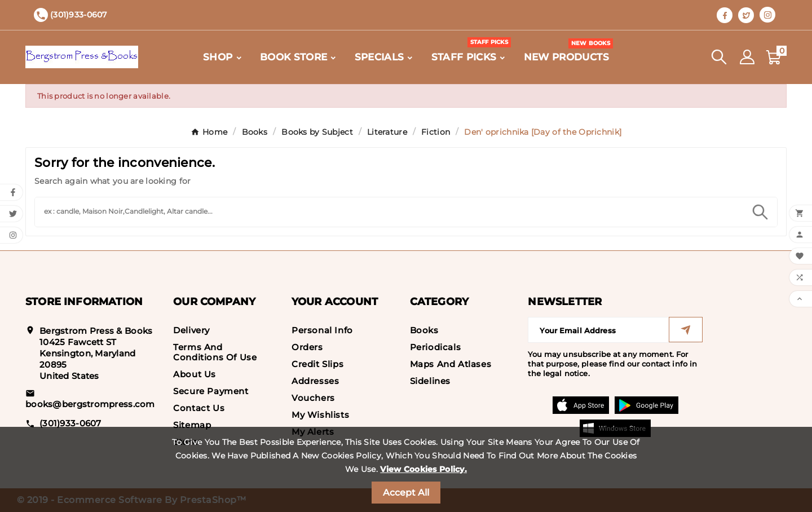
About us (195, 374)
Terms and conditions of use (215, 352)
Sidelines (430, 381)
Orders (307, 347)
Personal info (322, 330)
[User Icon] (747, 57)
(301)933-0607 (70, 423)
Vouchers (313, 398)
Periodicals (436, 347)
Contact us (199, 408)
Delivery (191, 330)
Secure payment (211, 391)
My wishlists (320, 415)
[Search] (389, 211)
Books (424, 330)
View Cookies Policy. (423, 469)
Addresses (315, 381)
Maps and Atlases (451, 364)
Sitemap (192, 425)
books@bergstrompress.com (90, 404)
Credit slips (317, 364)
